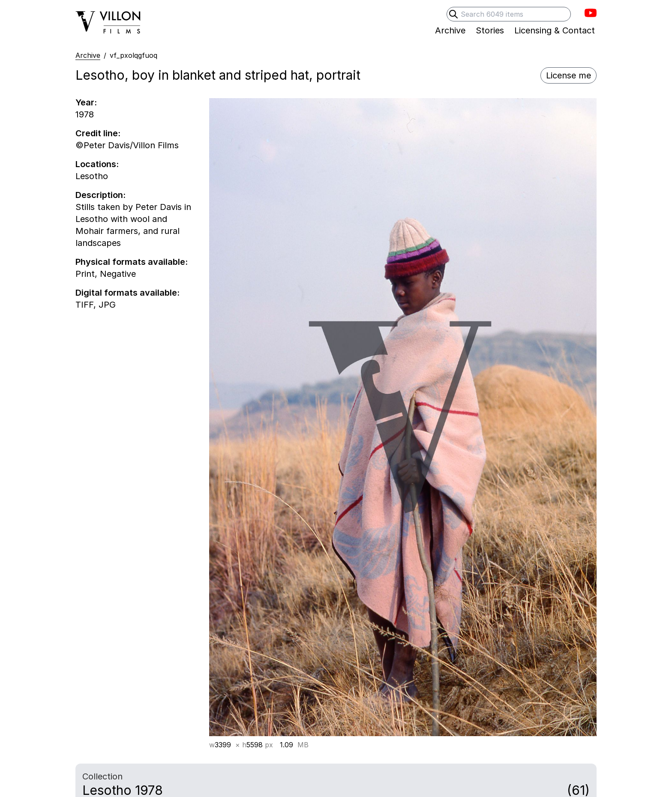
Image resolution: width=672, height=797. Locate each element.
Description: (100, 195)
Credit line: (98, 133)
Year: (86, 102)
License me (568, 75)
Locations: (97, 164)
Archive (88, 55)
